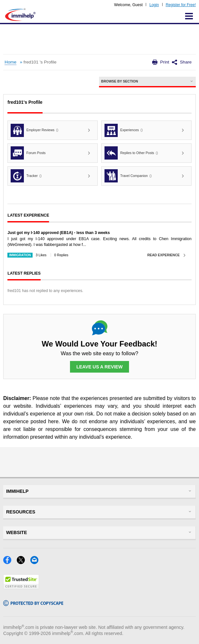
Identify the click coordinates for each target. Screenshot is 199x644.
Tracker (26, 176)
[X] (24, 562)
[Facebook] (10, 562)
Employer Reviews (35, 130)
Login (154, 5)
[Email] (36, 562)
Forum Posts (28, 153)
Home (10, 62)
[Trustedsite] (21, 587)
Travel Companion (128, 176)
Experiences (124, 130)
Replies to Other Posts (131, 153)
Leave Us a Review (100, 367)
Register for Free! (181, 5)
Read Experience (164, 255)
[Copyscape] (33, 604)
